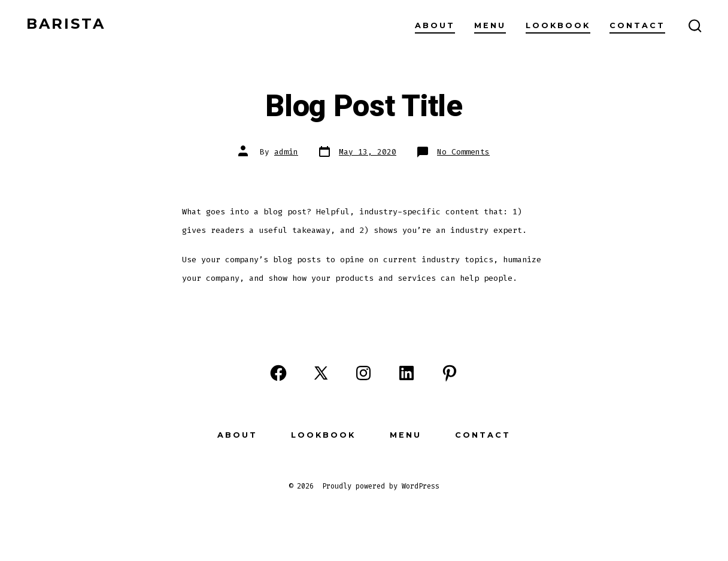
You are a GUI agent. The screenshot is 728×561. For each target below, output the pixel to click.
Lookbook (558, 25)
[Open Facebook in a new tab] (278, 373)
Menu (490, 25)
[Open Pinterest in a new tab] (450, 373)
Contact (637, 25)
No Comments (463, 152)
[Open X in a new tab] (321, 373)
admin (286, 152)
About (435, 25)
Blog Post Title (364, 107)
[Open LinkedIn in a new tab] (407, 373)
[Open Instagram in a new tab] (363, 373)
